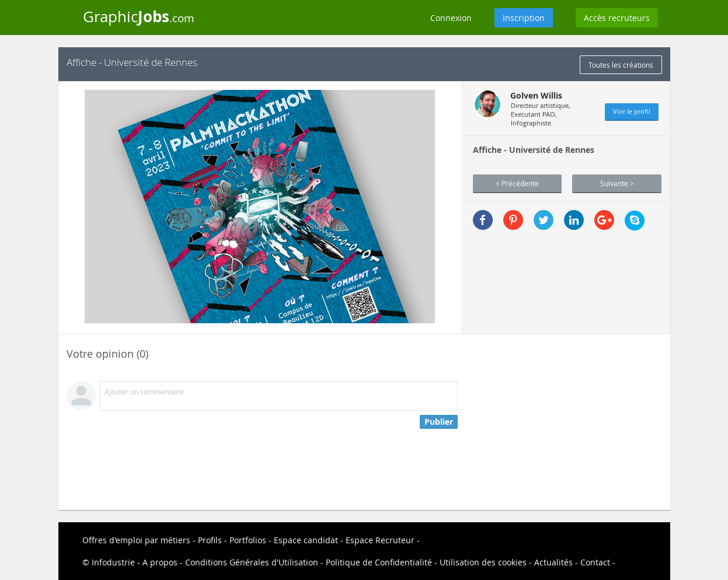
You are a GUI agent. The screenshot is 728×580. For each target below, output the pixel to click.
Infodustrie (113, 562)
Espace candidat (306, 540)
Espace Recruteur (380, 540)
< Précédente (517, 183)
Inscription (524, 18)
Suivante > (617, 183)
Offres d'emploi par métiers (136, 540)
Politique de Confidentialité (379, 562)
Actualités (553, 562)
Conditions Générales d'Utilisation (252, 562)
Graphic (139, 16)
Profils (210, 540)
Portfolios (248, 540)
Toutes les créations (621, 65)
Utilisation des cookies (483, 562)
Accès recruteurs (617, 18)
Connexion (451, 18)
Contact (595, 562)
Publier (439, 422)
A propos (160, 562)
